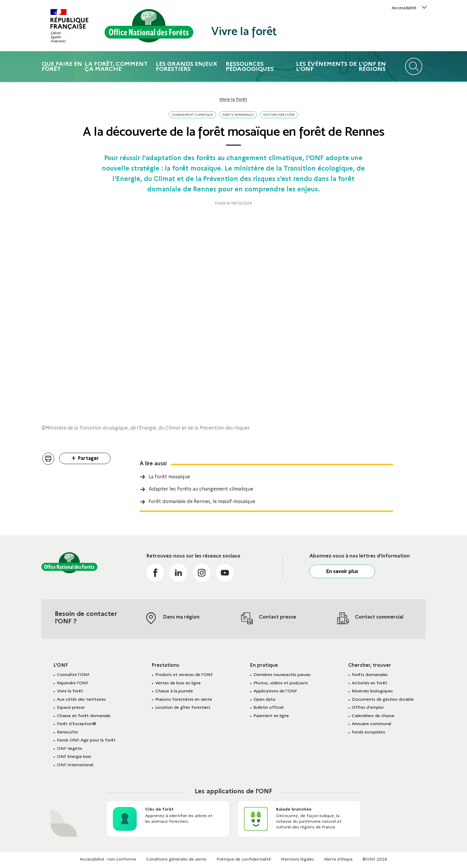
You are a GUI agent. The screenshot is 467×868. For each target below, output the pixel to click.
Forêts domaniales (238, 115)
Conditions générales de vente (176, 859)
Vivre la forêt (244, 31)
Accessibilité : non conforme (108, 859)
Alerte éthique (338, 859)
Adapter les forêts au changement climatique (201, 489)
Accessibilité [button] (404, 8)
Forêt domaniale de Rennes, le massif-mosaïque (202, 501)
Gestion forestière (279, 115)
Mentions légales (297, 859)
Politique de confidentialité (244, 859)
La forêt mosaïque (169, 477)
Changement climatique (192, 115)
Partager (88, 458)
